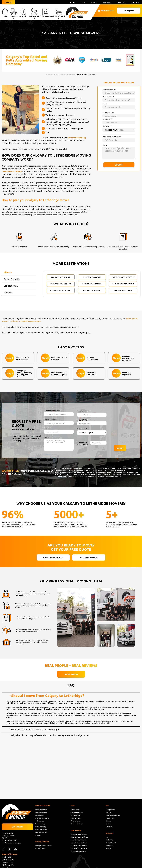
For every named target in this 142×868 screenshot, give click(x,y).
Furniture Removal (41, 829)
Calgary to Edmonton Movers (79, 834)
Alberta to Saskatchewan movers (26, 321)
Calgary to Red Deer (92, 290)
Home (5, 13)
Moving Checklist (111, 843)
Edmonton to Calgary (92, 277)
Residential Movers (41, 809)
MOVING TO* (107, 119)
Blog (107, 837)
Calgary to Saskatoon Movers (79, 848)
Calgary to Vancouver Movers (79, 837)
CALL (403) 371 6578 (89, 557)
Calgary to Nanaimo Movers (79, 843)
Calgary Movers (110, 809)
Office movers (40, 821)
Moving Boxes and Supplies (43, 845)
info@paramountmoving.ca (11, 843)
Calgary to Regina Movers (78, 851)
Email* (105, 104)
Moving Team (110, 818)
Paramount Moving (77, 138)
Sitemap (108, 848)
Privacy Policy (25, 438)
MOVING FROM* (109, 113)
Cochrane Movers (76, 818)
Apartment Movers (41, 812)
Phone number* (108, 97)
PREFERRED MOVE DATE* (112, 137)
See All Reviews (71, 674)
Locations (23, 13)
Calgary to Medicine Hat (61, 290)
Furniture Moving (41, 826)
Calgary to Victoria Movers (78, 840)
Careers (94, 2)
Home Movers (40, 815)
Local (73, 805)
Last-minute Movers (41, 832)
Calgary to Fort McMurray (123, 277)
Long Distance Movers (42, 818)
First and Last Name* (110, 90)
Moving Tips (109, 840)
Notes (105, 145)
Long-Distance (76, 830)
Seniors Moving (40, 824)
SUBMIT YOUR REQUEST (53, 557)
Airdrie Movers (75, 809)
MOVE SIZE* (107, 126)
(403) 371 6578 (105, 11)
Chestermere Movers (77, 812)
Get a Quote (129, 10)
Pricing (73, 2)
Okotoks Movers (75, 821)
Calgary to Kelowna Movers (79, 845)
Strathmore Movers (76, 824)
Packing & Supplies (58, 13)
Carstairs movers (75, 815)
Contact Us (107, 2)
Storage (46, 13)
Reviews (108, 821)
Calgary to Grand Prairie (61, 284)
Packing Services (40, 848)
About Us (121, 2)
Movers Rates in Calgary (113, 815)
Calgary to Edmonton (61, 277)
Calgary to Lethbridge (92, 284)
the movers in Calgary (12, 171)
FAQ (83, 2)
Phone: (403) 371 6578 (10, 840)
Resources (136, 2)
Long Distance (35, 13)
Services (14, 13)
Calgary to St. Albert (123, 290)
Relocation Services (43, 805)
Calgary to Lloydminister (123, 284)
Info (107, 805)
